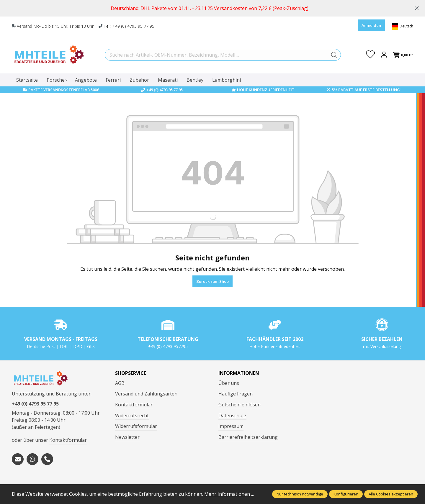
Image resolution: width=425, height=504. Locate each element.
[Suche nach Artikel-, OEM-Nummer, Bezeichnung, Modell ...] (216, 55)
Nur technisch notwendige (300, 494)
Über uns (229, 383)
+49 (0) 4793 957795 (168, 346)
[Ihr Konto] (384, 55)
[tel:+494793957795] (47, 459)
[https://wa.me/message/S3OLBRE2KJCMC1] (32, 459)
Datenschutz (232, 416)
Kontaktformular (68, 440)
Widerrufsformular (136, 426)
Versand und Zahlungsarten (146, 394)
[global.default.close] (417, 7)
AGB (120, 383)
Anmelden (371, 25)
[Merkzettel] (370, 55)
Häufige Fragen (236, 394)
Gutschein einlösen (240, 405)
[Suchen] (334, 55)
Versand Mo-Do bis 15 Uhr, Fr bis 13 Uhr (55, 26)
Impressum (231, 426)
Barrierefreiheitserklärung (248, 437)
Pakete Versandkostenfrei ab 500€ (64, 90)
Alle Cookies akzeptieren (391, 494)
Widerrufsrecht (132, 416)
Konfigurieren (346, 494)
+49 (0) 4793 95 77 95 (134, 26)
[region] (212, 8)
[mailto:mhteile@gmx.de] (18, 459)
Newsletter (127, 437)
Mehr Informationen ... (229, 494)
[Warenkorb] (403, 55)
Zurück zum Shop (212, 281)
